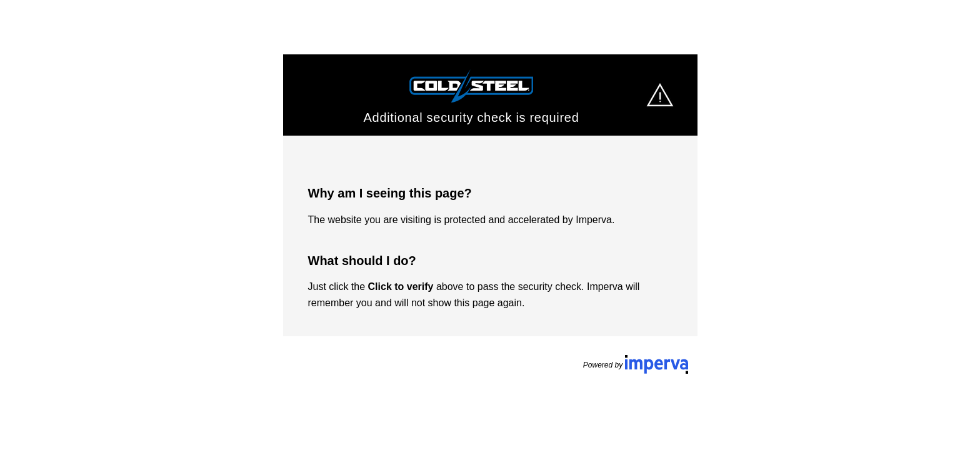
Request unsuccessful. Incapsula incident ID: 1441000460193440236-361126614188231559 (490, 225)
